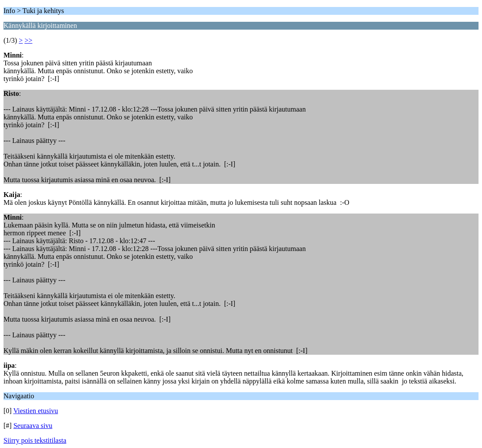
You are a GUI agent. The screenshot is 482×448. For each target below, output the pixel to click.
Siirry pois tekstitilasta (35, 440)
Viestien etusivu (36, 411)
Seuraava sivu (33, 426)
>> (28, 40)
